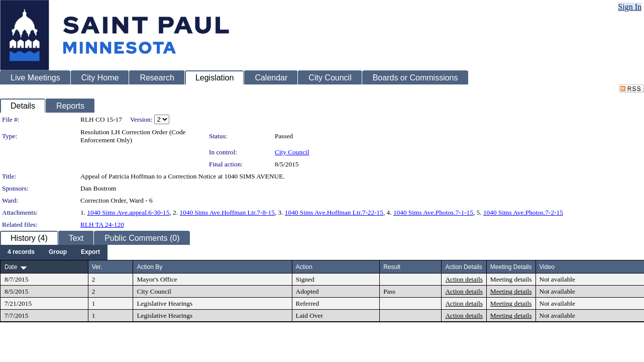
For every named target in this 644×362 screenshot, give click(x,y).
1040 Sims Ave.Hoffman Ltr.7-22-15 (334, 212)
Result (392, 267)
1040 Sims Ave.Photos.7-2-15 (523, 212)
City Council (292, 152)
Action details (464, 279)
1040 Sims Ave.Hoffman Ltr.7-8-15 (227, 212)
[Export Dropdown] (90, 252)
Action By (149, 267)
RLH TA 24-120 (102, 224)
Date (11, 267)
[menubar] (54, 252)
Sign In (630, 7)
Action (304, 267)
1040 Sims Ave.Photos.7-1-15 (433, 212)
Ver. (97, 267)
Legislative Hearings (165, 303)
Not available (557, 279)
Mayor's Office (157, 279)
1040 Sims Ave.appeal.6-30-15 (128, 212)
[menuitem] (21, 252)
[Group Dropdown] (58, 252)
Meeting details (511, 279)
